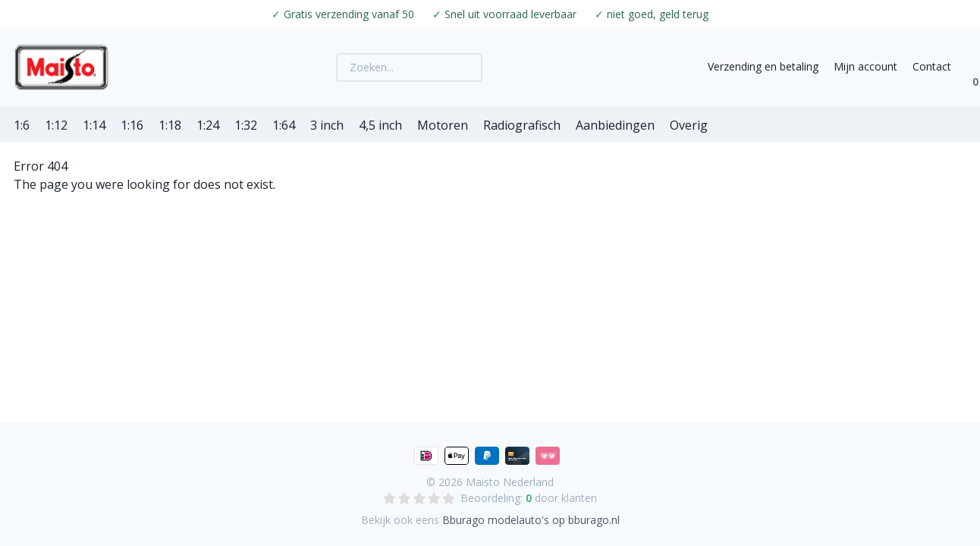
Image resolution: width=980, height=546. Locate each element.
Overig (689, 125)
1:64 (284, 125)
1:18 (170, 125)
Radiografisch (522, 125)
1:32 (246, 125)
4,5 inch (380, 125)
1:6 (22, 125)
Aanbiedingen (615, 125)
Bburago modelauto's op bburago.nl (531, 520)
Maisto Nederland (510, 482)
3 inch (327, 125)
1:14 (94, 125)
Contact (932, 66)
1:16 (132, 125)
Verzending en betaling (763, 66)
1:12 (56, 125)
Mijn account (865, 66)
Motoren (443, 125)
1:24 (208, 125)
